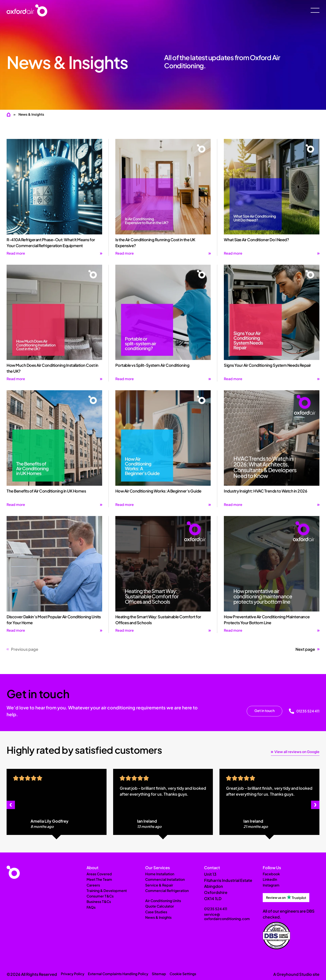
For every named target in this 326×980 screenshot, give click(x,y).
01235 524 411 (306, 714)
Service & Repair (161, 889)
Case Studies (158, 918)
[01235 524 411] (288, 714)
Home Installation (162, 877)
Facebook (273, 877)
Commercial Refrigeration (170, 895)
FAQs (92, 913)
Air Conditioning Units (166, 906)
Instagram (272, 889)
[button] (7, 804)
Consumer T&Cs (102, 901)
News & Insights (160, 924)
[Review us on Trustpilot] (286, 902)
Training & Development (109, 895)
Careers (94, 889)
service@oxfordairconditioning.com (230, 920)
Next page (305, 652)
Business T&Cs (100, 907)
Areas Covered (101, 877)
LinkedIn (271, 883)
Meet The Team (101, 883)
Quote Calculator (162, 912)
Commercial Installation (168, 883)
